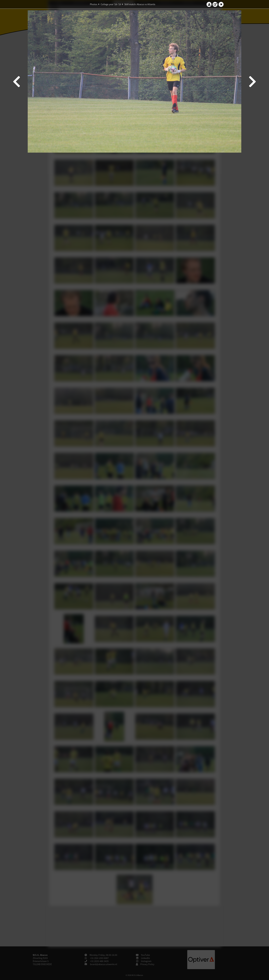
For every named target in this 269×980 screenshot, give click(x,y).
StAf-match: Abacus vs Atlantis (140, 4)
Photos (94, 4)
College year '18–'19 (111, 4)
